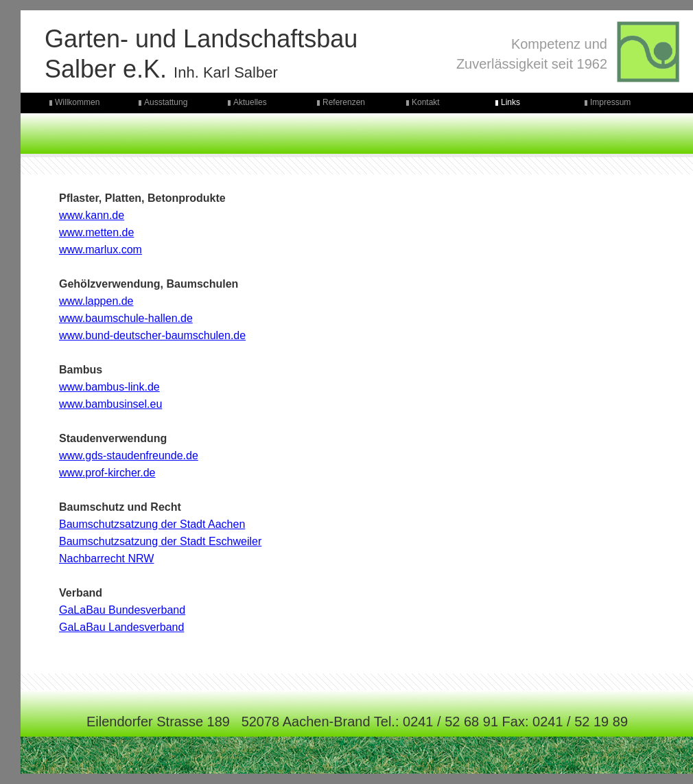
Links (510, 102)
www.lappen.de (96, 301)
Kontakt (426, 102)
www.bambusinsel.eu (110, 404)
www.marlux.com (101, 250)
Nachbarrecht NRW (106, 558)
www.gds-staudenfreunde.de (129, 456)
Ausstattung (166, 102)
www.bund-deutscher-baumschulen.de (152, 335)
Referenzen (344, 102)
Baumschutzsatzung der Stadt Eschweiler (160, 541)
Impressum (610, 102)
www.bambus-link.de (109, 387)
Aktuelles (250, 102)
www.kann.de (92, 215)
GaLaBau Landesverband (121, 627)
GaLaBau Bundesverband (122, 610)
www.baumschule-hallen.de (126, 318)
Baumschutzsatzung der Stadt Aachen (152, 524)
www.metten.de (96, 232)
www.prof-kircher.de (107, 473)
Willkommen (77, 102)
